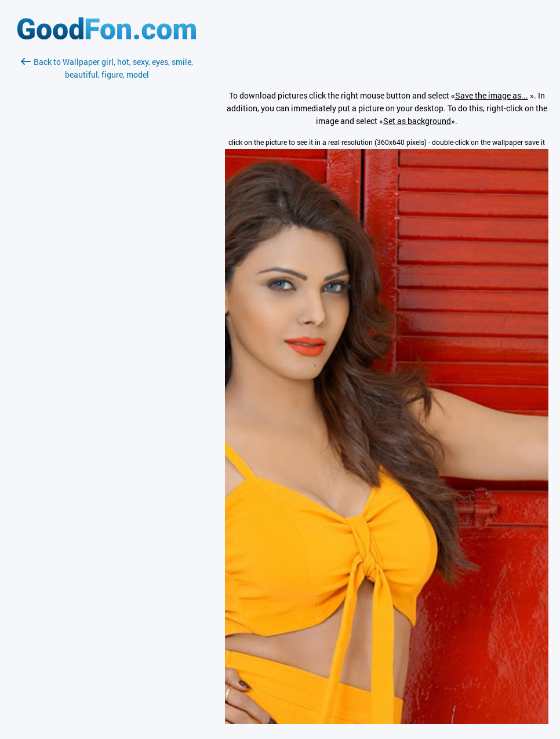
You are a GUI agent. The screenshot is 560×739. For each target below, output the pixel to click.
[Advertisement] (107, 219)
